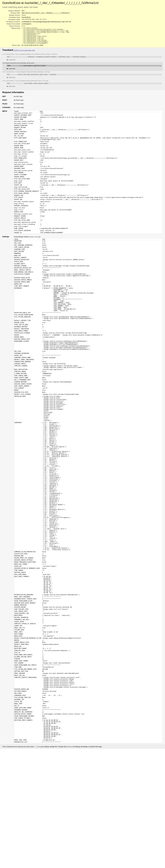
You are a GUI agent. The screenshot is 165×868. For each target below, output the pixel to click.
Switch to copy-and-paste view (24, 53)
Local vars (11, 63)
